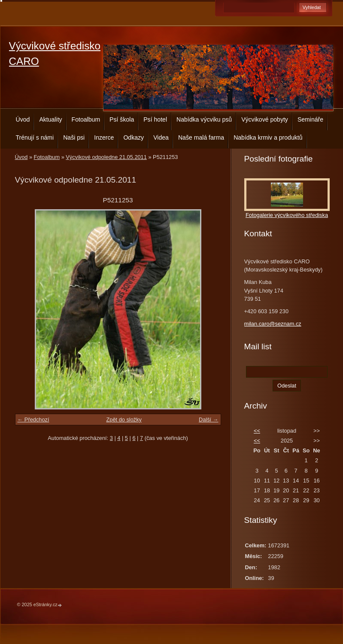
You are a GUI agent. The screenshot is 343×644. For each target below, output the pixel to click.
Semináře (310, 119)
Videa (161, 137)
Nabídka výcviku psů (204, 119)
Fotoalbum (86, 119)
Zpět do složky (124, 420)
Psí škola (122, 119)
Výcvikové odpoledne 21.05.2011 (106, 157)
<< (257, 431)
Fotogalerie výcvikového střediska (287, 215)
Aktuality (50, 119)
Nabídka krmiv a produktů (268, 137)
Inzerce (104, 137)
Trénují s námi (35, 137)
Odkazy (134, 137)
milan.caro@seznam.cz (273, 324)
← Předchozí (33, 420)
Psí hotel (155, 119)
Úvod (23, 119)
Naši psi (74, 137)
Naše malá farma (201, 137)
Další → (209, 420)
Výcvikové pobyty (265, 119)
